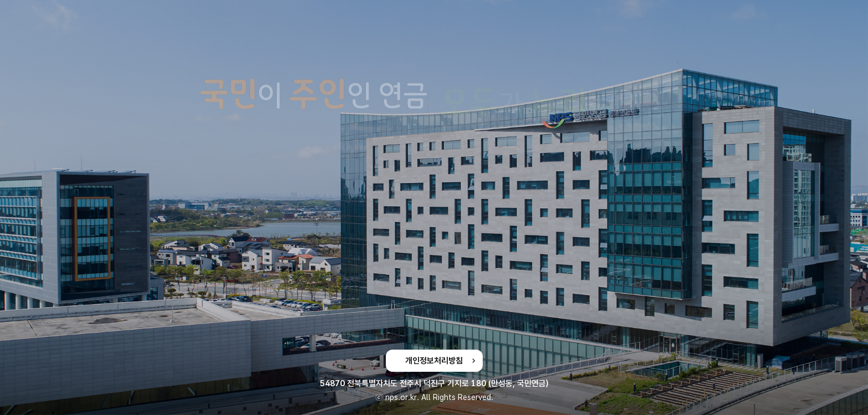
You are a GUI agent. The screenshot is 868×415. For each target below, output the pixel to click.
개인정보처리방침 (434, 361)
